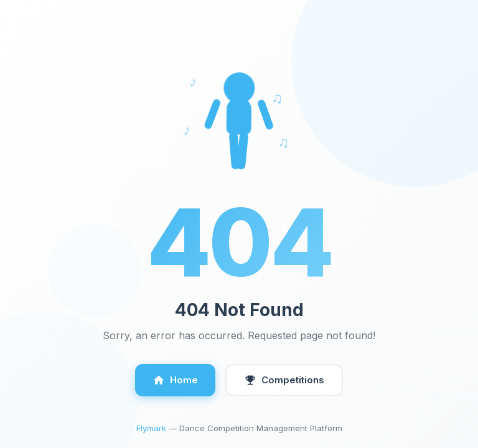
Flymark (151, 428)
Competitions (284, 380)
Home (175, 380)
